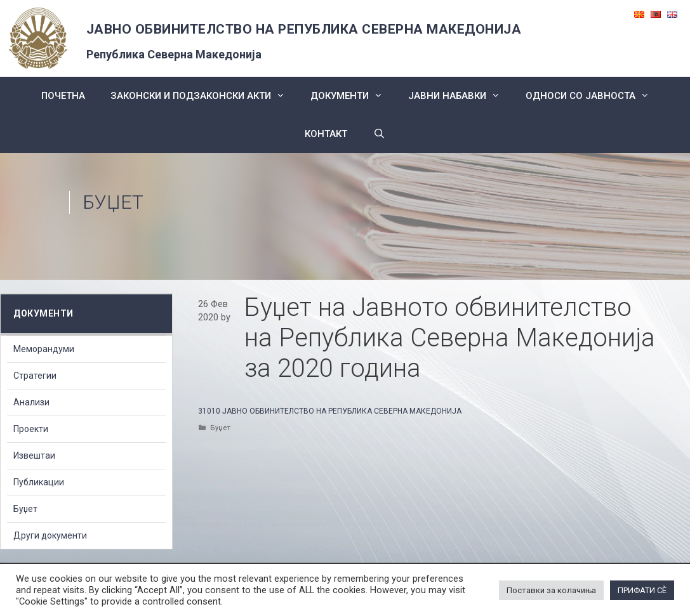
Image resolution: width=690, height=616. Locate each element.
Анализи (31, 402)
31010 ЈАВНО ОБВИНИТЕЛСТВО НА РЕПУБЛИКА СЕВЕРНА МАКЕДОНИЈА (330, 411)
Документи (353, 96)
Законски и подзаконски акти (204, 96)
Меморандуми (44, 349)
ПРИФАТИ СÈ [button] (642, 590)
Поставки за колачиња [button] (551, 590)
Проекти (31, 429)
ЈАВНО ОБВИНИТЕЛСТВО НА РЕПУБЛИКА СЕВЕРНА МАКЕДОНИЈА (304, 29)
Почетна (63, 96)
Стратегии (35, 376)
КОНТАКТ (326, 134)
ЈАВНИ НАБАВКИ (461, 96)
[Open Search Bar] (379, 134)
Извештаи (34, 455)
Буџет (113, 202)
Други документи (50, 535)
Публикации (39, 482)
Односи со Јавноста (594, 96)
